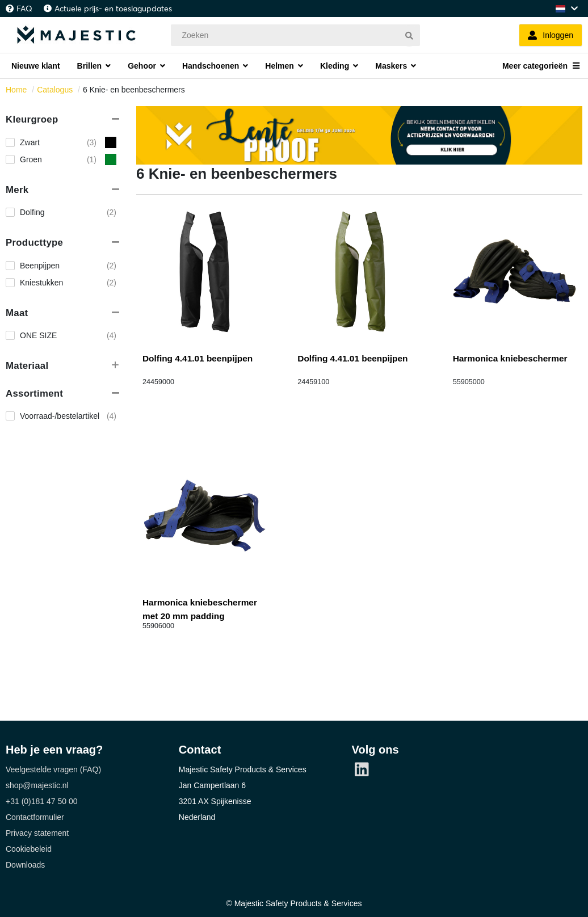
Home (16, 90)
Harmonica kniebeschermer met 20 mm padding (200, 609)
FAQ (24, 9)
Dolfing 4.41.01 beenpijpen (198, 358)
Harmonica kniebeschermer (510, 358)
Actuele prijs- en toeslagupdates (113, 9)
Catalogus (55, 90)
